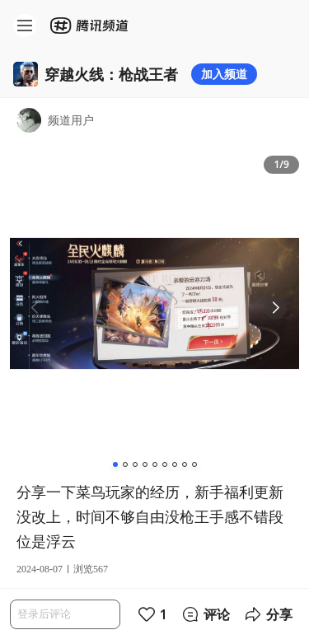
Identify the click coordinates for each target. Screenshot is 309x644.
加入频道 (224, 74)
